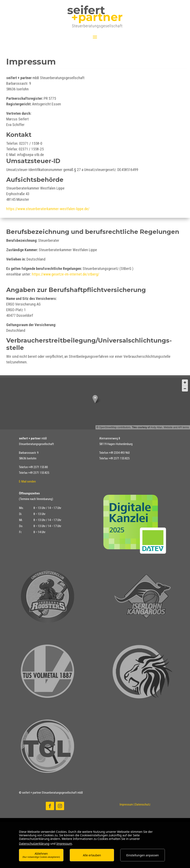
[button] (95, 403)
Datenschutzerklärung (34, 844)
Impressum (126, 804)
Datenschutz (143, 804)
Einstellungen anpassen (143, 855)
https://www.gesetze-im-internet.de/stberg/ (66, 274)
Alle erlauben (92, 855)
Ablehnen (41, 855)
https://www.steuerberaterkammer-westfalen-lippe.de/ (48, 209)
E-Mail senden (27, 481)
